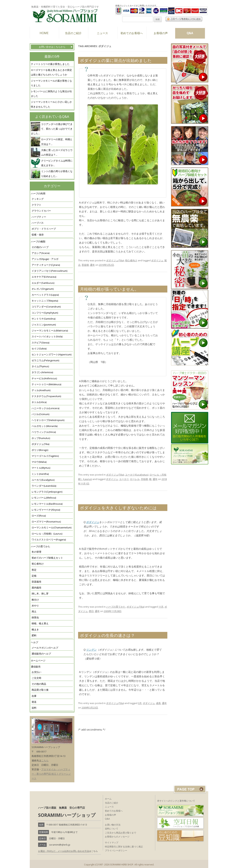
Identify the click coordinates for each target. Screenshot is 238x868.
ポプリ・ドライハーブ (44, 229)
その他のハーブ (40, 247)
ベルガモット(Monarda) (45, 426)
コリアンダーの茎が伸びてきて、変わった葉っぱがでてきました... (52, 129)
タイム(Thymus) (40, 366)
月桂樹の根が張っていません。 (109, 289)
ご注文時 (36, 678)
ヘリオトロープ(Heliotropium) (48, 420)
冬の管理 (36, 552)
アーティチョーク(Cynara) (46, 265)
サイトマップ (112, 842)
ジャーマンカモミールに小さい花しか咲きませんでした (51, 104)
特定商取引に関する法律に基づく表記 (124, 847)
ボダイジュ (157, 260)
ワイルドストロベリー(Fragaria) (49, 540)
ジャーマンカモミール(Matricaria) (50, 331)
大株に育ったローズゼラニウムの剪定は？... (57, 152)
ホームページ (38, 661)
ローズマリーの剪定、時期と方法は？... (57, 142)
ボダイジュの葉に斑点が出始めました (116, 60)
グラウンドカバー (41, 211)
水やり (35, 606)
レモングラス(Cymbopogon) (47, 492)
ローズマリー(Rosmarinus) (46, 522)
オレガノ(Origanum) (43, 289)
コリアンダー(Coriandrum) (46, 307)
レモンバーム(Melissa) (44, 498)
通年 (92, 265)
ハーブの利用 (38, 194)
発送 (34, 702)
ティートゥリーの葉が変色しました (50, 64)
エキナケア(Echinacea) (44, 277)
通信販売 (36, 667)
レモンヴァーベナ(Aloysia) (46, 510)
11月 (161, 607)
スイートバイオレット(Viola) (47, 337)
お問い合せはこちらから (52, 47)
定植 (34, 576)
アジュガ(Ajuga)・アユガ (45, 259)
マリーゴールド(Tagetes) (45, 456)
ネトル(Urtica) (39, 402)
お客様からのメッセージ (117, 837)
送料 (34, 708)
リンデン (91, 650)
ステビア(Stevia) (40, 343)
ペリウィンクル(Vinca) (44, 432)
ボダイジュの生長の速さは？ (107, 635)
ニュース (102, 33)
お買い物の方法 (113, 825)
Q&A (190, 33)
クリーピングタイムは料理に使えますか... (57, 163)
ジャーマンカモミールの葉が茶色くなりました (51, 83)
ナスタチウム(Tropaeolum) (46, 396)
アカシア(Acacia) (41, 253)
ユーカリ (124, 479)
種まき (35, 630)
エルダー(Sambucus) (43, 283)
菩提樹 (85, 265)
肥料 (34, 636)
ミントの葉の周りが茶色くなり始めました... (57, 174)
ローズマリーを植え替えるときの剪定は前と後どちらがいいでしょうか (51, 72)
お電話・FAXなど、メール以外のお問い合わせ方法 (63, 851)
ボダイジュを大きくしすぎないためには (118, 508)
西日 (91, 611)
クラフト (36, 205)
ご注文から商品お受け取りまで (120, 833)
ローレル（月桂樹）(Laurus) (47, 534)
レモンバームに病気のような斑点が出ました (51, 94)
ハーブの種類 (38, 242)
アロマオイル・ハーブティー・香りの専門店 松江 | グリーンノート (51, 774)
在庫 (34, 696)
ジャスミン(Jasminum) (44, 325)
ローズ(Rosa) (39, 516)
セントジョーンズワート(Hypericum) (52, 355)
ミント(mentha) (40, 474)
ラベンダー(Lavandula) (44, 486)
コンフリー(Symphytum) (45, 313)
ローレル (135, 479)
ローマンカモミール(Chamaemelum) (52, 528)
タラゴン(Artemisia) (42, 372)
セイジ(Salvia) (39, 349)
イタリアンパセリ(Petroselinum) (49, 271)
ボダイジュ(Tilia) (40, 444)
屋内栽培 (36, 588)
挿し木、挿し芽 (40, 594)
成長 (158, 703)
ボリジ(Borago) (40, 450)
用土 (34, 612)
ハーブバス (38, 223)
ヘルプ (34, 642)
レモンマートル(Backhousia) (47, 504)
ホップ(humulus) (41, 438)
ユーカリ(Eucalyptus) (43, 480)
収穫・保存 (38, 235)
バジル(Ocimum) (40, 414)
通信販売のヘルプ (41, 654)
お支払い (36, 672)
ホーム (108, 799)
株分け (35, 600)
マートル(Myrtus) (41, 468)
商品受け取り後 (40, 690)
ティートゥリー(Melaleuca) (46, 384)
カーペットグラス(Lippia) (45, 295)
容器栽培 (36, 582)
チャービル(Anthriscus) (44, 378)
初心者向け (38, 564)
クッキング (38, 199)
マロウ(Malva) (39, 462)
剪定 (34, 570)
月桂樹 (144, 479)
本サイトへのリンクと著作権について (176, 801)
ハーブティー (39, 217)
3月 (140, 703)
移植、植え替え (40, 623)
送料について (112, 829)
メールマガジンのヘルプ (45, 648)
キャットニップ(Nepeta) (45, 301)
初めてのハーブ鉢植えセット (47, 558)
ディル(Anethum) (41, 390)
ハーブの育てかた (41, 546)
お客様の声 (161, 33)
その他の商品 (39, 684)
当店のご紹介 (73, 33)
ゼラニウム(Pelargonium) (45, 360)
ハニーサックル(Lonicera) (45, 408)
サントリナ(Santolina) (44, 319)
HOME (44, 33)
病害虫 (35, 618)
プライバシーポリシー (116, 850)
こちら (45, 760)
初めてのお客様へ (132, 33)
